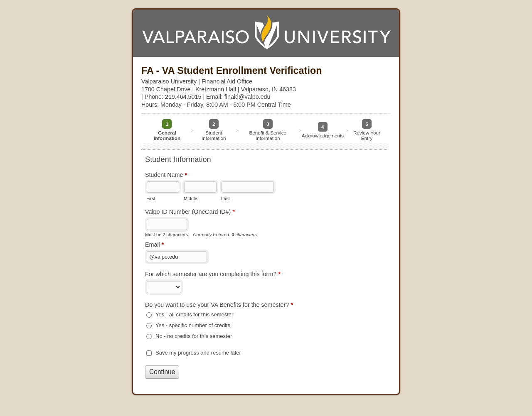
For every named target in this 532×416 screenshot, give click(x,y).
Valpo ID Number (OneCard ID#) (190, 213)
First (151, 198)
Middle (191, 198)
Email (154, 245)
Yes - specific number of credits (193, 325)
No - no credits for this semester (194, 336)
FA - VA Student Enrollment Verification (266, 33)
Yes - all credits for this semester (194, 314)
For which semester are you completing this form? (213, 275)
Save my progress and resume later (198, 353)
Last (225, 198)
